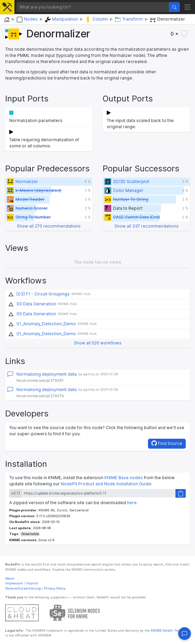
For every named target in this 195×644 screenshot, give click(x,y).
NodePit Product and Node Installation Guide (106, 484)
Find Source (167, 443)
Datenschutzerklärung (23, 588)
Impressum (14, 583)
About (10, 578)
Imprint (32, 583)
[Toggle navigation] (188, 7)
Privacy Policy (55, 588)
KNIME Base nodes (124, 478)
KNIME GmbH (161, 630)
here (132, 503)
